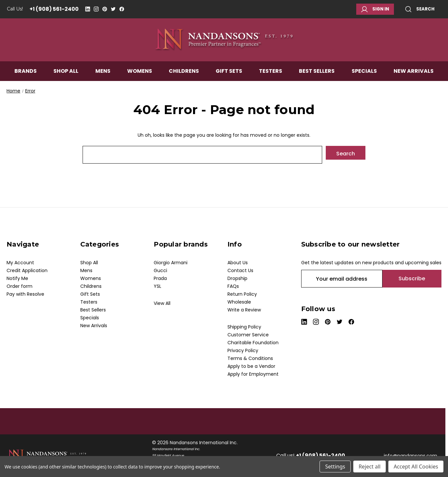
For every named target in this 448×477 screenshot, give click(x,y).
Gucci (160, 270)
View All (162, 303)
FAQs (233, 286)
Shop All (66, 74)
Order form (19, 286)
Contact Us (240, 270)
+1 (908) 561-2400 (54, 9)
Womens (140, 74)
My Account (20, 263)
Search (420, 9)
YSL (157, 286)
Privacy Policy (243, 350)
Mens (103, 74)
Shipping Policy (244, 327)
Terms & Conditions (250, 358)
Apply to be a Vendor (251, 366)
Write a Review (244, 310)
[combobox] (203, 155)
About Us (238, 263)
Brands (26, 74)
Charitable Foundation (253, 343)
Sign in (375, 9)
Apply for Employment (253, 374)
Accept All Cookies (416, 467)
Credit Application (27, 270)
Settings (335, 467)
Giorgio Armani (171, 263)
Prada (160, 278)
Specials (364, 74)
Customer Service (248, 335)
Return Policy (242, 294)
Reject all (370, 467)
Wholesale (239, 302)
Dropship (237, 278)
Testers (271, 74)
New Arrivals (414, 74)
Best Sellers (317, 74)
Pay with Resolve (25, 294)
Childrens (184, 74)
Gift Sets (229, 74)
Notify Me (17, 278)
